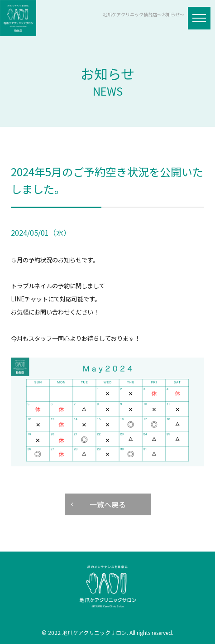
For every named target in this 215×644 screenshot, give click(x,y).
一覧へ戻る (108, 504)
